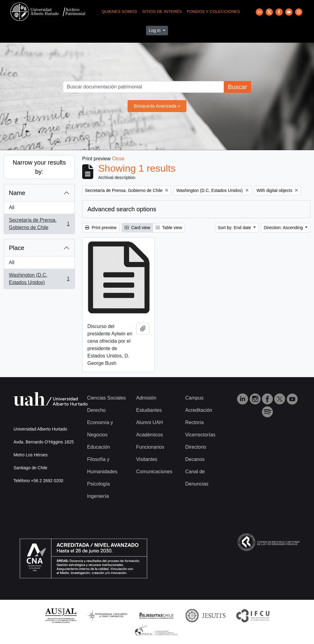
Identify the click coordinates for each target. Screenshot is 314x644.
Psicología (98, 484)
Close (118, 159)
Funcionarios (150, 447)
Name (17, 193)
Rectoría (194, 422)
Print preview (101, 228)
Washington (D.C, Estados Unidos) (39, 279)
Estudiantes (149, 410)
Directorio (196, 447)
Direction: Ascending (284, 228)
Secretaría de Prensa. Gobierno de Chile (39, 224)
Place (17, 248)
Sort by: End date (235, 228)
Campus (194, 398)
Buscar (237, 87)
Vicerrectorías (200, 435)
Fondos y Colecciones (213, 12)
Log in (155, 30)
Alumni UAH (149, 422)
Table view (169, 228)
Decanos (195, 459)
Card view (137, 228)
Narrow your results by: (39, 167)
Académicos (149, 435)
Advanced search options (122, 209)
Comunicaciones (154, 472)
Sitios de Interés (162, 12)
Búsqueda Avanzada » (157, 106)
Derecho (96, 410)
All (12, 207)
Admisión (146, 398)
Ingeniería (98, 496)
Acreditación (199, 410)
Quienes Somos (120, 12)
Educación (99, 447)
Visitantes (147, 459)
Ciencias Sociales (106, 398)
